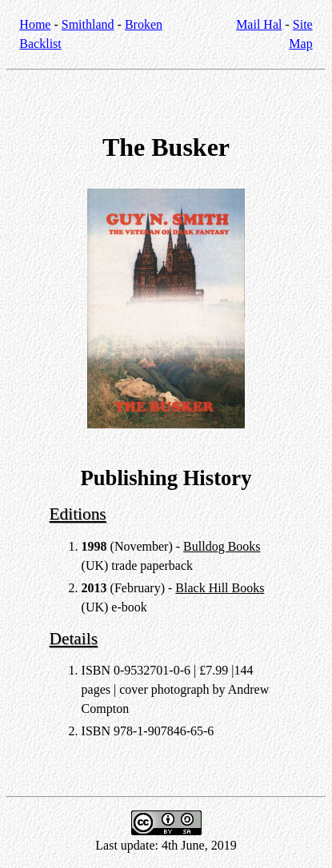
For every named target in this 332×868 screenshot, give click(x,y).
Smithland (88, 24)
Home (35, 24)
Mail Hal (259, 24)
